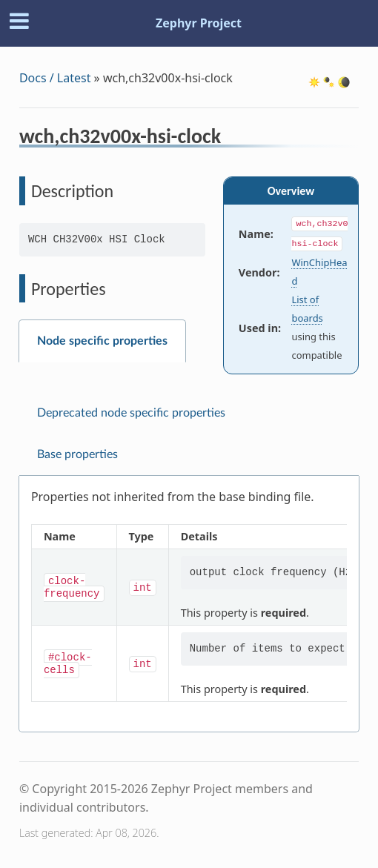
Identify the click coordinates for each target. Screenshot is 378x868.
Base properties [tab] (77, 454)
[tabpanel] (189, 604)
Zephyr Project (199, 23)
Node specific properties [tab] (102, 341)
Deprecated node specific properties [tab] (131, 413)
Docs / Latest (55, 78)
